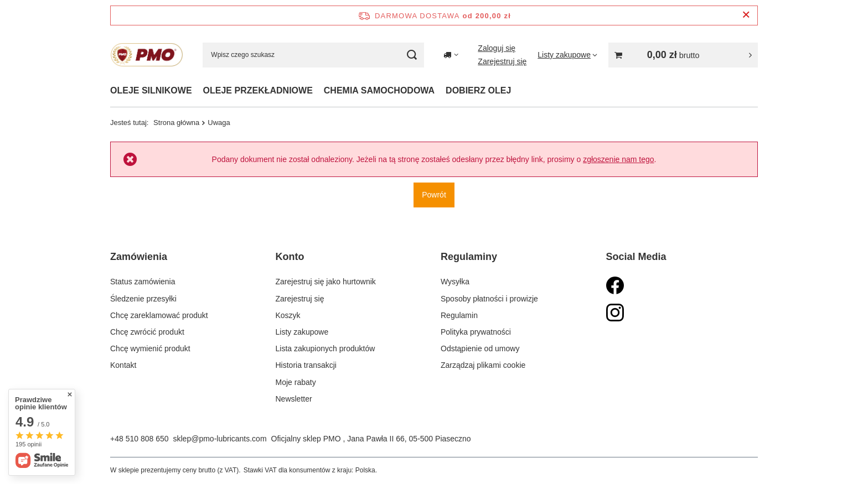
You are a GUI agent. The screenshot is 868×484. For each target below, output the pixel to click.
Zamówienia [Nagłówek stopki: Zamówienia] (139, 257)
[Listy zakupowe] (567, 55)
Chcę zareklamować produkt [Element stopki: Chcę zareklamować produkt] (159, 315)
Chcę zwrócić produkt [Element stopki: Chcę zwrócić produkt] (147, 332)
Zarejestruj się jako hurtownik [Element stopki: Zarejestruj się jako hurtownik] (326, 282)
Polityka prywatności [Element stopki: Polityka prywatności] (476, 332)
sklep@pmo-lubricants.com (220, 439)
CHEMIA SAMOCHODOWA (379, 90)
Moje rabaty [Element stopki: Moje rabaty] (296, 382)
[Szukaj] (412, 55)
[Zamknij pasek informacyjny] (746, 15)
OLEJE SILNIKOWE (151, 90)
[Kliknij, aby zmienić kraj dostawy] (451, 55)
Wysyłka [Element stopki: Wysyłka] (455, 282)
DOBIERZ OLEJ (478, 90)
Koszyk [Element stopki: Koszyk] (288, 315)
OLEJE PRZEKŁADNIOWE (258, 90)
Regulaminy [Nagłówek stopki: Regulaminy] (469, 257)
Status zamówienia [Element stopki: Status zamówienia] (143, 282)
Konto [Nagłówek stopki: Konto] (290, 257)
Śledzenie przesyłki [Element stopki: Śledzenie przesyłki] (143, 299)
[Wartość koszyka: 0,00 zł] (683, 55)
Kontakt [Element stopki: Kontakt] (123, 365)
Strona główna (176, 123)
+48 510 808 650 (139, 439)
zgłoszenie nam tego (618, 159)
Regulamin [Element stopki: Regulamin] (459, 315)
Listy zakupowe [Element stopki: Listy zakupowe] (302, 332)
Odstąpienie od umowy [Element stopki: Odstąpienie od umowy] (480, 348)
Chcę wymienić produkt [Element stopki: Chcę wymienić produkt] (150, 348)
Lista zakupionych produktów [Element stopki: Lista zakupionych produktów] (325, 348)
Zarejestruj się (502, 61)
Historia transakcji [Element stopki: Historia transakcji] (306, 365)
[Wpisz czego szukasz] (313, 55)
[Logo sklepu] (147, 55)
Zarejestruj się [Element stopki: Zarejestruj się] (300, 299)
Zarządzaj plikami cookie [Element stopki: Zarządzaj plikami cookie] (483, 365)
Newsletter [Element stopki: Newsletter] (294, 399)
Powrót (434, 195)
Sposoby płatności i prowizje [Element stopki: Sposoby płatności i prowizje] (489, 299)
